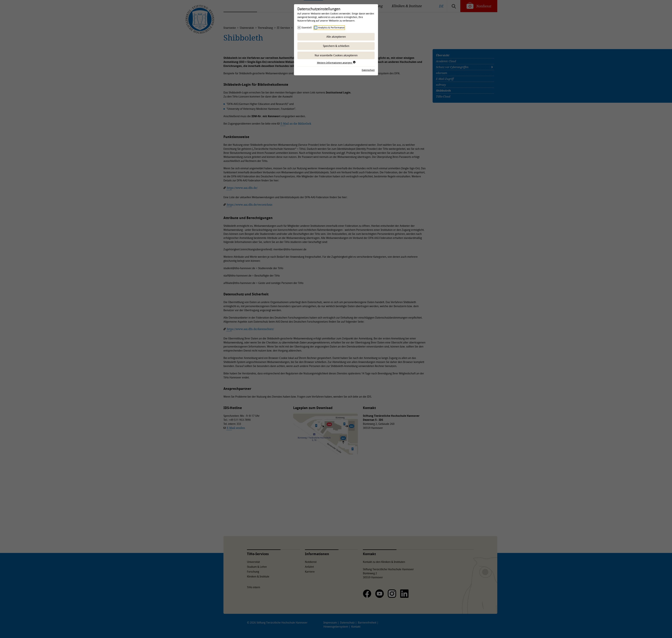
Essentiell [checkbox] (307, 27)
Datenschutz (368, 70)
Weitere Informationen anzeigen (336, 63)
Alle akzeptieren (336, 37)
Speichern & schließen (336, 46)
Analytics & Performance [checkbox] (331, 27)
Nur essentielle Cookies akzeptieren (336, 55)
